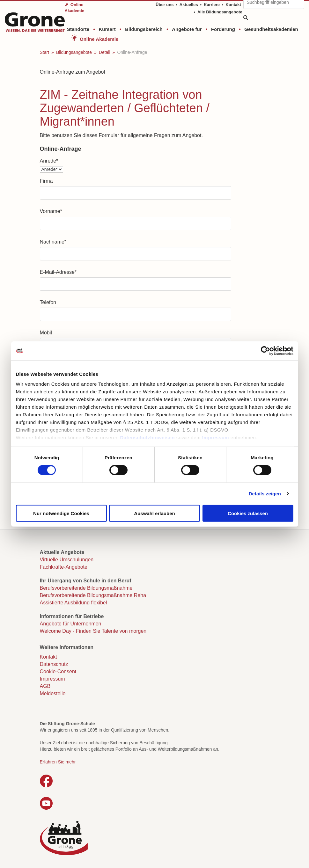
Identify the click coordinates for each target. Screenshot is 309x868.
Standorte (78, 29)
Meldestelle (53, 693)
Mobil (46, 333)
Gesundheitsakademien (271, 29)
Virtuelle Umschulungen (67, 560)
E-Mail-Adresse (58, 272)
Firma (46, 181)
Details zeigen (265, 494)
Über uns (165, 5)
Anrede (49, 161)
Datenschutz (54, 664)
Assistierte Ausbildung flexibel (74, 603)
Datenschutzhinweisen (147, 438)
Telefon (48, 302)
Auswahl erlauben (154, 513)
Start (45, 52)
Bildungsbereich (144, 29)
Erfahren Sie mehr (58, 762)
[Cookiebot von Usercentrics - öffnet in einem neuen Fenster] (265, 351)
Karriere (212, 5)
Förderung (223, 29)
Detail (105, 52)
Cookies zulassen (248, 513)
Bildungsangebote (74, 52)
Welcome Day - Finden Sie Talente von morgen (93, 631)
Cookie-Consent (58, 671)
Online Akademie (99, 39)
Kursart (107, 29)
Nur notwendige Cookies (61, 513)
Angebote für (187, 29)
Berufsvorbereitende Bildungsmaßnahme (86, 588)
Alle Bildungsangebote (220, 12)
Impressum (216, 438)
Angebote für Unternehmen (71, 624)
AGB (45, 686)
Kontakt (233, 5)
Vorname (51, 211)
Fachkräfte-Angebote (64, 567)
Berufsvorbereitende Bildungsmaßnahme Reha (93, 595)
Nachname (53, 242)
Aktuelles (189, 5)
